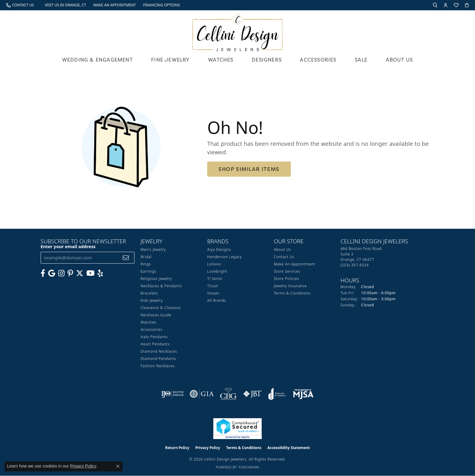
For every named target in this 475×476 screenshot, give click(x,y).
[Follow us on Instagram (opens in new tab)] (61, 273)
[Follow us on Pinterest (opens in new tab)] (70, 273)
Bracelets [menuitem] (149, 293)
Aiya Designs (219, 250)
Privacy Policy (208, 448)
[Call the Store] (355, 265)
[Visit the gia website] (202, 394)
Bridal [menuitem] (146, 257)
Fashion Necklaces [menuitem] (158, 366)
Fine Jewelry (170, 60)
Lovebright (217, 271)
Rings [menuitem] (146, 264)
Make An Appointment (295, 264)
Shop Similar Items (249, 169)
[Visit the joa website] (277, 394)
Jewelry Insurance (290, 286)
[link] (20, 5)
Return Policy (177, 448)
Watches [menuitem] (148, 322)
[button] (435, 5)
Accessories (318, 60)
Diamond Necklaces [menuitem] (159, 351)
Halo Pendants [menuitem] (154, 337)
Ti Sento (215, 279)
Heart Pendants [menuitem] (155, 344)
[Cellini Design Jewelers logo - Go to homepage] (237, 31)
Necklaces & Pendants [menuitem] (161, 286)
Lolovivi (214, 264)
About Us (400, 60)
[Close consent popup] (118, 466)
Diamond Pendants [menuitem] (158, 359)
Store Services (287, 271)
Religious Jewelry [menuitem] (156, 279)
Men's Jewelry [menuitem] (153, 250)
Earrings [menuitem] (148, 271)
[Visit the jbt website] (253, 394)
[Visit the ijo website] (173, 394)
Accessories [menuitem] (151, 330)
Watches (221, 60)
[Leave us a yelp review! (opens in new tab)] (100, 273)
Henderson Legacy (225, 257)
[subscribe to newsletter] (126, 258)
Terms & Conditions (292, 293)
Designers (267, 60)
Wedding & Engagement (98, 60)
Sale (361, 60)
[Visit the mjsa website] (303, 394)
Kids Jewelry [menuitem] (152, 300)
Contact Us (284, 257)
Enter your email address (68, 246)
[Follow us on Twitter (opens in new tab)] (80, 273)
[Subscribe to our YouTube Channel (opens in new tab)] (90, 273)
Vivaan (213, 293)
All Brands (217, 300)
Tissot (213, 286)
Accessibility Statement (288, 448)
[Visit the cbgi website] (228, 394)
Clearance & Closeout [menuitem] (161, 308)
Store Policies (287, 279)
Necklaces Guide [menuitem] (156, 315)
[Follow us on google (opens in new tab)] (52, 273)
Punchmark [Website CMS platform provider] (249, 467)
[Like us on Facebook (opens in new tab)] (43, 273)
